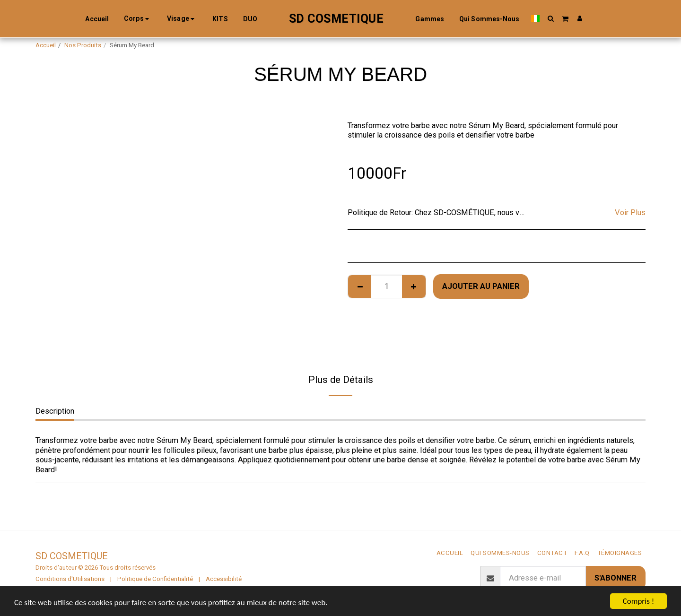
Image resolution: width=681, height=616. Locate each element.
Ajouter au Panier (481, 286)
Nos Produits (83, 45)
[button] (550, 18)
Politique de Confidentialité (155, 579)
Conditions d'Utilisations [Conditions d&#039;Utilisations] (70, 579)
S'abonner (616, 578)
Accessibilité (224, 579)
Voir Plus (630, 213)
